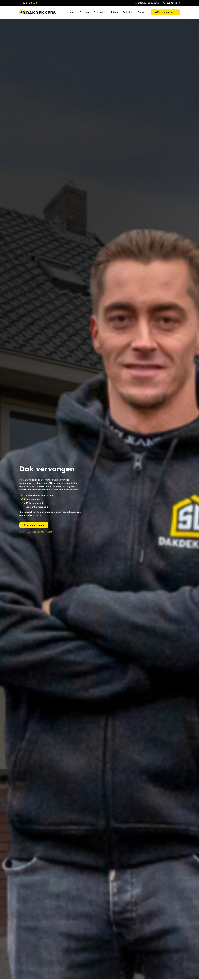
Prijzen (114, 12)
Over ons (84, 12)
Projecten (128, 12)
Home (72, 12)
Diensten (98, 12)
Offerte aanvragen (34, 525)
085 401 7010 (46, 532)
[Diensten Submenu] (105, 12)
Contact (142, 12)
